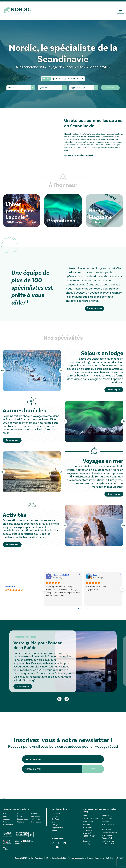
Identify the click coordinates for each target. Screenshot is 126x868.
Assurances (100, 858)
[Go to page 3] (85, 608)
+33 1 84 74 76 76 (90, 836)
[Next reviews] (122, 589)
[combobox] (21, 88)
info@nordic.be (108, 821)
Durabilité (20, 822)
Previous (3, 371)
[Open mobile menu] (120, 10)
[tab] (46, 79)
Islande (55, 822)
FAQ (107, 858)
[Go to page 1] (81, 608)
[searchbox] (19, 88)
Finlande (55, 816)
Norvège (55, 825)
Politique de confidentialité (55, 858)
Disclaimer (39, 858)
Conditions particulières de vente (80, 858)
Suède (54, 831)
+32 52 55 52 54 (108, 824)
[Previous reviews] (44, 589)
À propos (6, 819)
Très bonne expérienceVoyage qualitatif (96, 588)
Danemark (56, 813)
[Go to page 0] (79, 608)
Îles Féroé (55, 819)
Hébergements (22, 819)
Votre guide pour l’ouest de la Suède (38, 645)
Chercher (110, 88)
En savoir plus (23, 686)
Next (61, 371)
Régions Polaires (58, 828)
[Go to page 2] (83, 608)
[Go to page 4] (87, 608)
